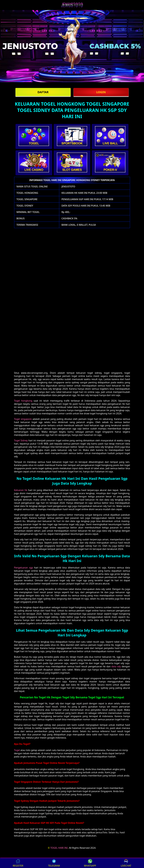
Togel (17, 750)
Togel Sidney (21, 440)
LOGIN (101, 92)
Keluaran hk (21, 490)
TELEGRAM (54, 863)
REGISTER (18, 863)
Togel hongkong (23, 401)
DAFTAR (43, 92)
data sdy (116, 666)
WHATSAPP (90, 863)
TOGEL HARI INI (59, 848)
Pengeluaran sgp (24, 568)
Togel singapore (23, 419)
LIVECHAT (126, 863)
